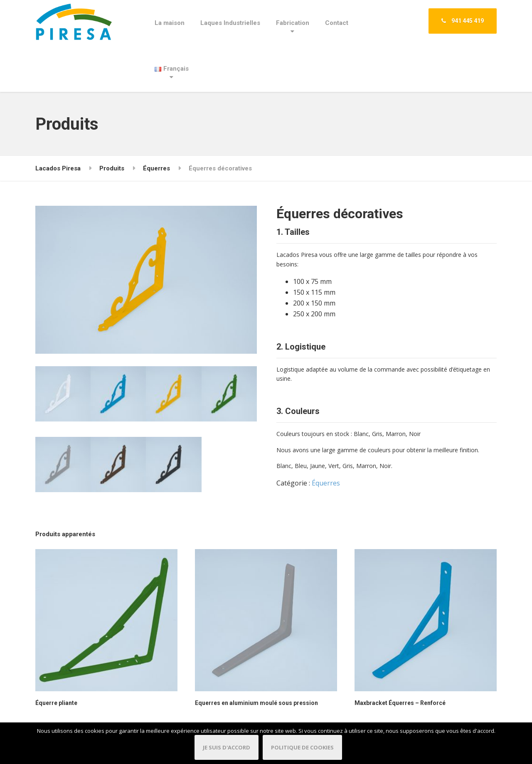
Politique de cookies (302, 747)
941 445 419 (463, 21)
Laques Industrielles (230, 23)
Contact (337, 23)
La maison (170, 23)
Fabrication (293, 23)
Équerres (326, 483)
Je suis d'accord (227, 747)
